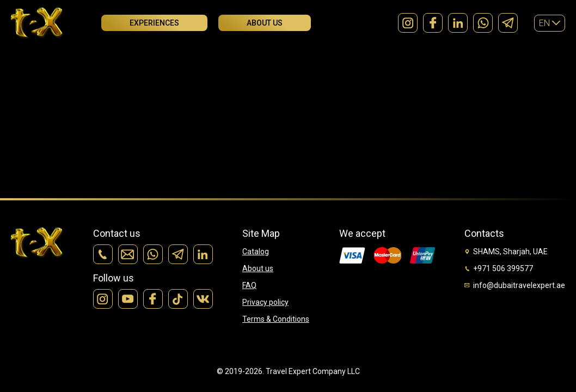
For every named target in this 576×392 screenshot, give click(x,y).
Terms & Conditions (276, 319)
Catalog (256, 252)
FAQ (249, 285)
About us (265, 23)
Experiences (154, 23)
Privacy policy (265, 302)
